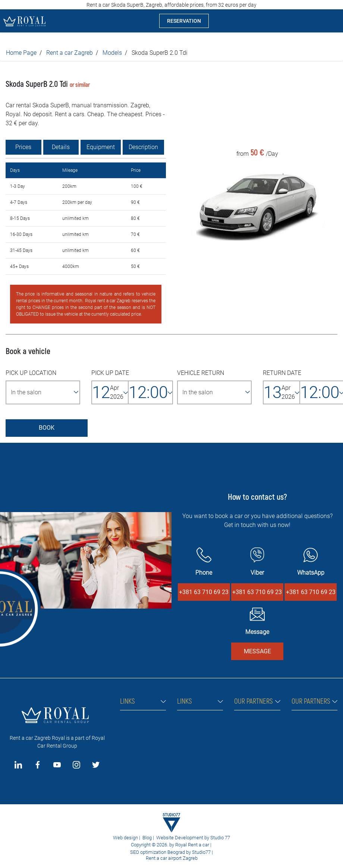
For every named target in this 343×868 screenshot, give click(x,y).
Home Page (21, 53)
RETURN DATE (282, 373)
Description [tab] (143, 147)
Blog (147, 838)
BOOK (47, 428)
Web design (125, 838)
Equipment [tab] (101, 147)
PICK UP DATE (110, 373)
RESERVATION (184, 21)
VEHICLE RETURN (201, 373)
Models (112, 53)
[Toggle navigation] (331, 21)
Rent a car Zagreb (70, 53)
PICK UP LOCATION (31, 373)
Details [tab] (61, 147)
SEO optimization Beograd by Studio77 (170, 852)
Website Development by (183, 838)
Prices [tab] (23, 147)
